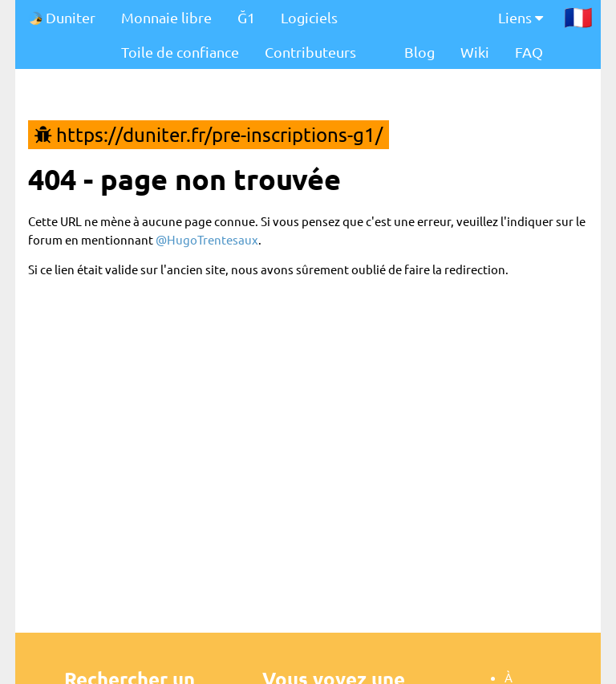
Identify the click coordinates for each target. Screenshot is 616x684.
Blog (419, 52)
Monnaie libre (166, 17)
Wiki (475, 52)
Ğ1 (246, 17)
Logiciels (309, 17)
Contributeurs (310, 52)
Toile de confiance (180, 52)
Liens (521, 17)
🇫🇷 (578, 17)
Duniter (62, 17)
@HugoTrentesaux (207, 239)
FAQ (529, 52)
